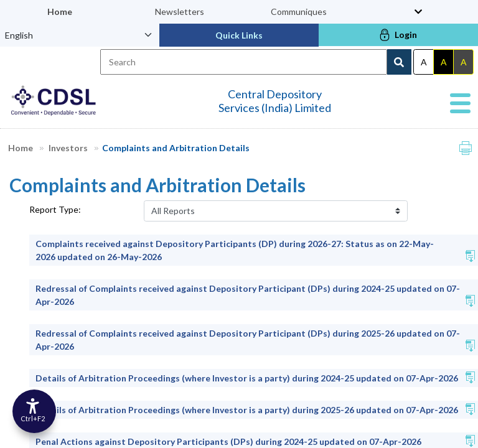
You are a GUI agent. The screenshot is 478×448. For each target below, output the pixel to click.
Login (398, 35)
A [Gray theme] (464, 62)
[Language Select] (80, 35)
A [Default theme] (424, 62)
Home (60, 12)
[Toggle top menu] (418, 12)
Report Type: (55, 209)
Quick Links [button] (239, 35)
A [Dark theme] (444, 62)
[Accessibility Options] (34, 411)
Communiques (299, 12)
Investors (73, 148)
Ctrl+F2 (33, 418)
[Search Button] (399, 62)
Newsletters (180, 12)
